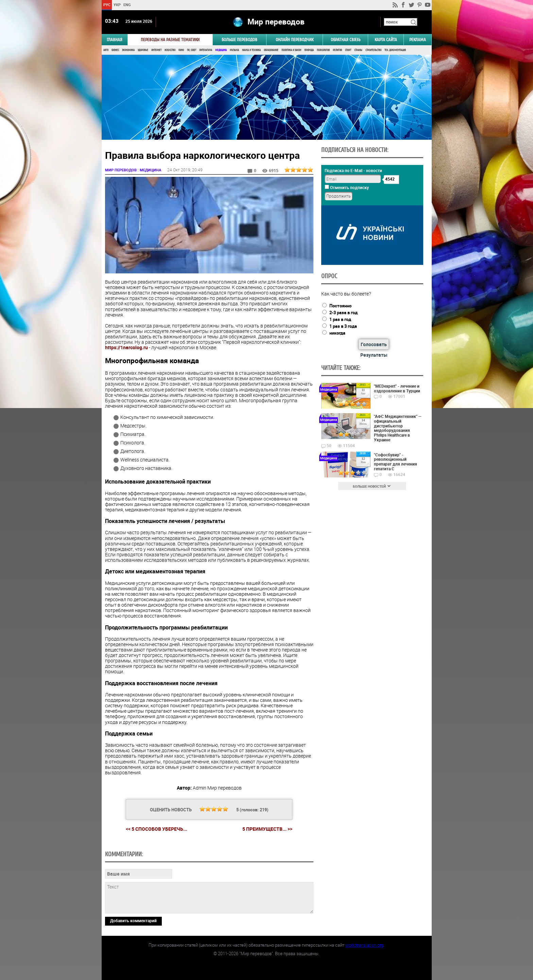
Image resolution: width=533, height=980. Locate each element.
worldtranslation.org (364, 945)
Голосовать (374, 344)
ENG (127, 5)
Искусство (170, 50)
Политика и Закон (291, 50)
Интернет (156, 50)
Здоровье (143, 50)
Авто (106, 50)
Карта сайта (386, 40)
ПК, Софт (192, 50)
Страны (358, 50)
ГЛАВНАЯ (115, 40)
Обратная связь (346, 40)
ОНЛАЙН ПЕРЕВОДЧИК (295, 40)
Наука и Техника (251, 50)
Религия (337, 50)
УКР (117, 5)
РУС (107, 5)
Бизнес (115, 50)
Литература (206, 50)
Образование (271, 50)
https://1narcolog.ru (126, 347)
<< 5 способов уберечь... (157, 829)
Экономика (128, 50)
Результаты (374, 355)
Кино (181, 50)
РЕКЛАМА (418, 40)
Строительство (373, 50)
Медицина (221, 50)
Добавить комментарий (133, 920)
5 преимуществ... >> (267, 829)
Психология (323, 50)
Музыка (234, 50)
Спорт (348, 50)
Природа (309, 50)
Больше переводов (239, 40)
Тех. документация (395, 50)
